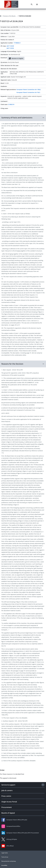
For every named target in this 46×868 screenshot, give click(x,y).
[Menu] (37, 4)
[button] (23, 118)
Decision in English (16, 58)
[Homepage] (1, 16)
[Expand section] (43, 785)
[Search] (32, 4)
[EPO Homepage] (11, 4)
